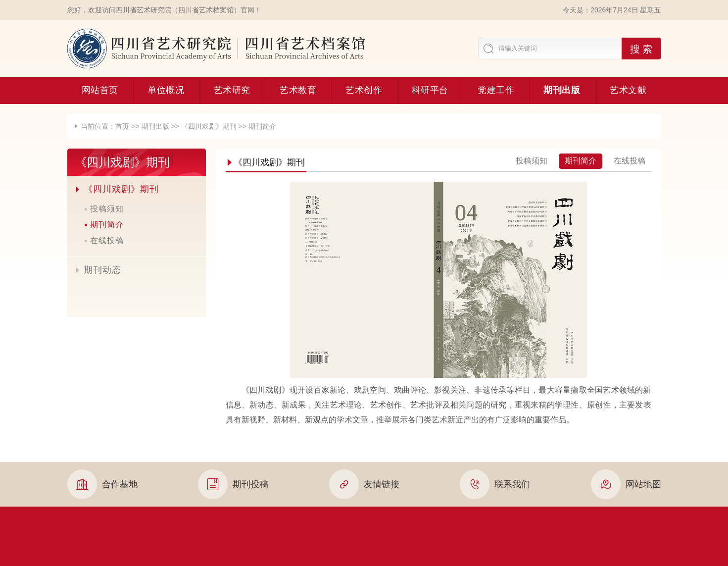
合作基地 (102, 484)
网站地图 (626, 484)
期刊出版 (562, 90)
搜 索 (641, 49)
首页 (122, 126)
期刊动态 (98, 270)
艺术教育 (298, 90)
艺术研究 (232, 90)
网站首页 (100, 90)
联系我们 (495, 484)
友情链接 (364, 484)
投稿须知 (107, 209)
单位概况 (166, 90)
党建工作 (496, 90)
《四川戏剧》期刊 (209, 126)
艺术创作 (364, 90)
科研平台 (430, 90)
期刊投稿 (233, 484)
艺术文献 (628, 90)
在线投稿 (107, 240)
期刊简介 (262, 126)
